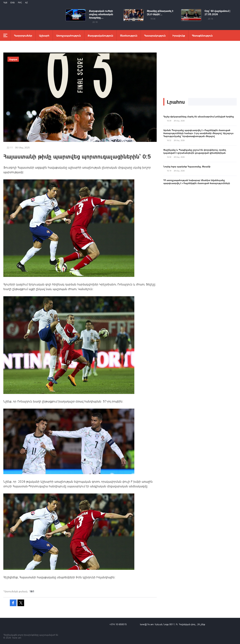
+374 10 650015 (118, 624)
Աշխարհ (44, 35)
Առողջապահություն (68, 35)
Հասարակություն (155, 35)
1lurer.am (16, 638)
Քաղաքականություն (100, 35)
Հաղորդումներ (23, 35)
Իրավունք (179, 35)
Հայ (5, 3)
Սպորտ (13, 59)
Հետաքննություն (202, 35)
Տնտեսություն (129, 35)
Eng (13, 3)
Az (26, 3)
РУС (20, 3)
